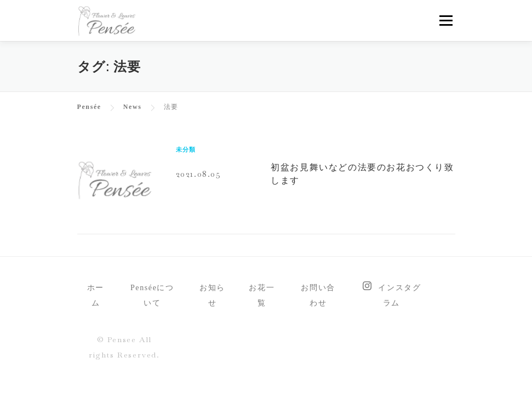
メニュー (446, 21)
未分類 (186, 149)
